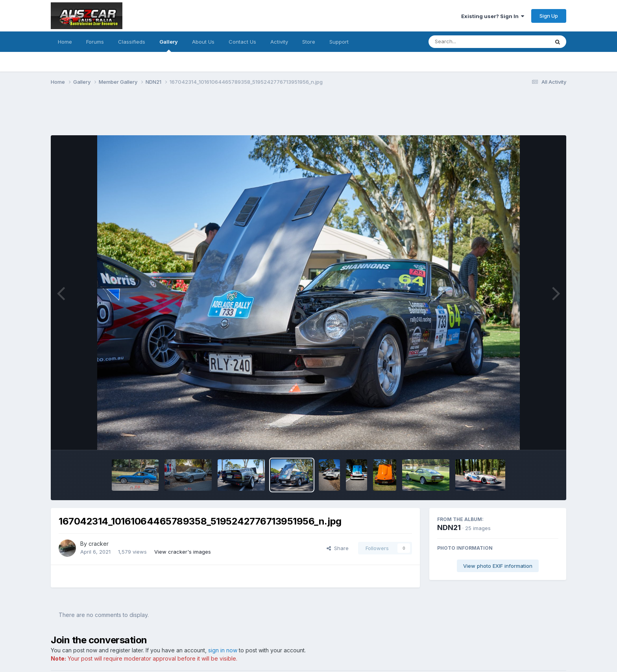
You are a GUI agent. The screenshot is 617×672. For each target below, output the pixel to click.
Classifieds (132, 42)
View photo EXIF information (498, 566)
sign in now (223, 650)
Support (339, 42)
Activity (279, 42)
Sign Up (549, 16)
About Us (203, 42)
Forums (95, 42)
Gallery (169, 45)
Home (65, 42)
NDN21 (449, 527)
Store (309, 42)
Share (338, 548)
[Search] (467, 42)
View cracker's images (183, 552)
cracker (99, 544)
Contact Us (242, 42)
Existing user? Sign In (493, 16)
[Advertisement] (194, 115)
